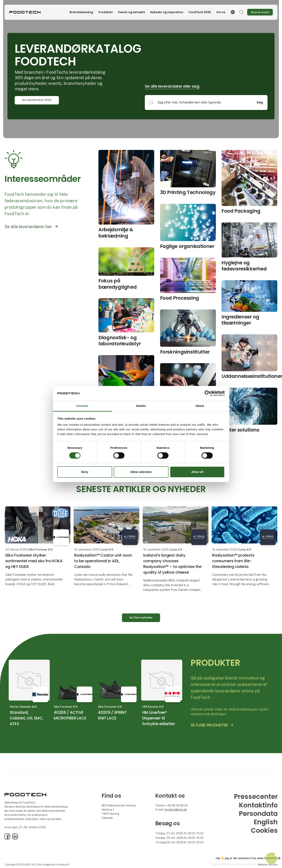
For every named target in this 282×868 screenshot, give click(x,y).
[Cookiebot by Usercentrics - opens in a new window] (208, 393)
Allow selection (141, 472)
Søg (260, 102)
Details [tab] (141, 406)
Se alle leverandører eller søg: (172, 86)
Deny (85, 472)
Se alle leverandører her (28, 227)
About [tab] (200, 406)
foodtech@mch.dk (176, 810)
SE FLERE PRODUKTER (209, 725)
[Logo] (25, 12)
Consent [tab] (82, 406)
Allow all (197, 472)
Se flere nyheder (141, 618)
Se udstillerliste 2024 (37, 100)
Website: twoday (268, 865)
